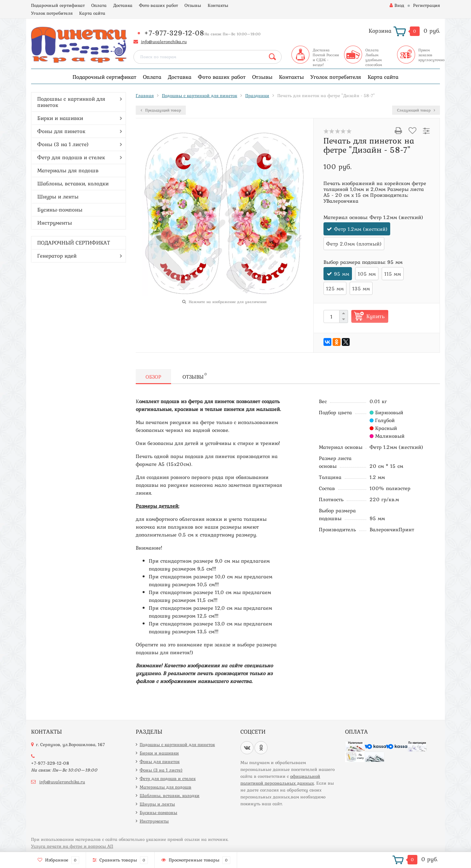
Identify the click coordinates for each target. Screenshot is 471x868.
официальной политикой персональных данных (280, 780)
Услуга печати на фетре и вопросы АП (72, 846)
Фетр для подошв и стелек (71, 157)
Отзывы (193, 5)
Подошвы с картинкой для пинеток (71, 102)
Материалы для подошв (68, 170)
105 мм (367, 274)
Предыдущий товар (161, 110)
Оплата (99, 5)
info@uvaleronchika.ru (164, 42)
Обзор (153, 377)
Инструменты (55, 223)
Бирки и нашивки (60, 118)
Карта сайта (92, 13)
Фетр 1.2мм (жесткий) (361, 229)
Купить (375, 316)
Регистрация (427, 5)
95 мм (342, 274)
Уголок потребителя (52, 13)
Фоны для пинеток (61, 131)
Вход (397, 5)
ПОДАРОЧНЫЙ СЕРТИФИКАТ (74, 243)
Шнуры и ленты (58, 196)
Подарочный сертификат (58, 5)
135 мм (361, 288)
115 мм (393, 274)
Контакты (218, 5)
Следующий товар (416, 110)
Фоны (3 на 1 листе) (63, 144)
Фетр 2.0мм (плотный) (354, 244)
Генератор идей (57, 256)
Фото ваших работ (158, 5)
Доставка (123, 5)
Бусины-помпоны (60, 210)
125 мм (335, 288)
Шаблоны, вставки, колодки (73, 183)
